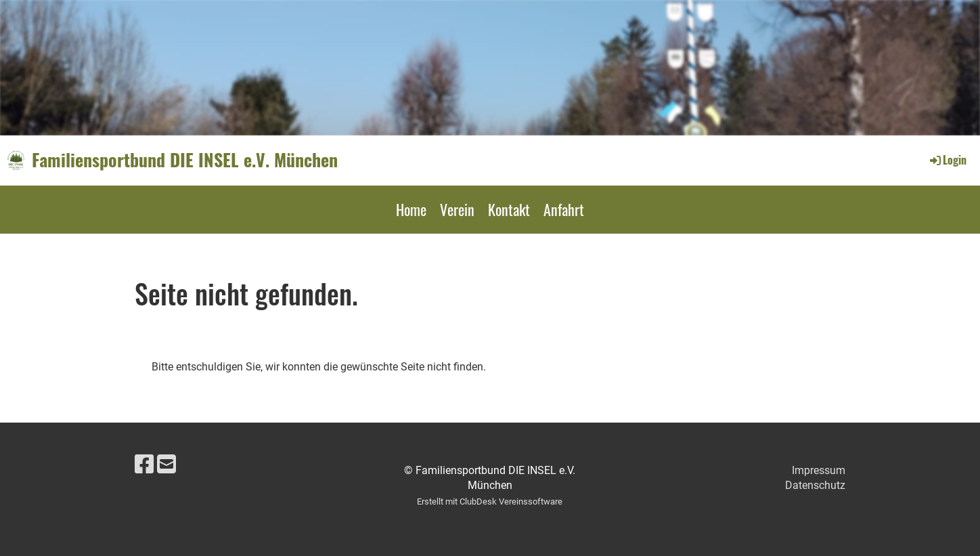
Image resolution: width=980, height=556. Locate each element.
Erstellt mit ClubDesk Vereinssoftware (490, 501)
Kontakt (509, 209)
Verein (457, 209)
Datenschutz (815, 485)
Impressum (819, 470)
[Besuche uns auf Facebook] (144, 465)
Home (411, 209)
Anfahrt (564, 209)
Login (947, 160)
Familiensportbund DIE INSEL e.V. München (185, 160)
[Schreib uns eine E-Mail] (166, 465)
